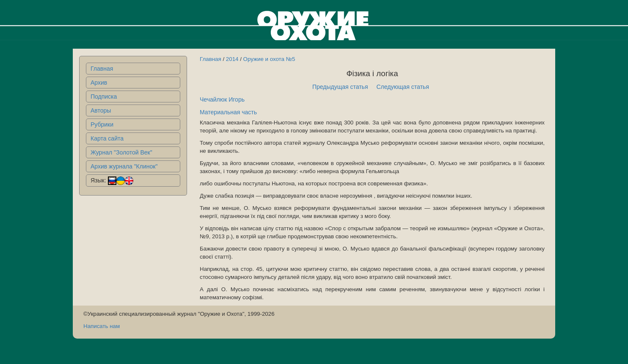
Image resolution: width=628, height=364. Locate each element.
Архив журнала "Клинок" (124, 166)
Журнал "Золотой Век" (121, 152)
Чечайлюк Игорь (222, 99)
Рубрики (102, 124)
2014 (232, 59)
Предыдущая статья (340, 87)
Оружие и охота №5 (269, 59)
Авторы (101, 110)
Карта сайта (107, 138)
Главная (102, 69)
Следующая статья (403, 87)
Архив (99, 83)
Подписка (104, 97)
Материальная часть (228, 112)
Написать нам (102, 326)
